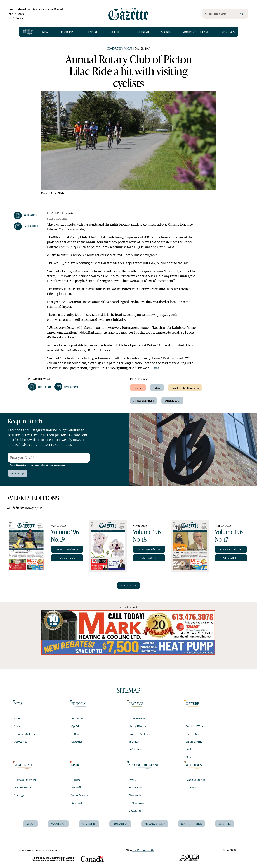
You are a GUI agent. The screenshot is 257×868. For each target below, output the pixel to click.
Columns (77, 742)
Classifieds (135, 795)
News (46, 32)
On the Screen (194, 742)
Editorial (68, 32)
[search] (242, 14)
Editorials (77, 718)
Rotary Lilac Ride (144, 401)
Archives (225, 824)
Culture (116, 32)
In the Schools (80, 795)
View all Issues (128, 585)
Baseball (76, 787)
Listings (19, 795)
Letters (75, 734)
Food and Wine (194, 726)
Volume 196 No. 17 (229, 535)
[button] (25, 216)
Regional (77, 803)
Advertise (89, 824)
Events (133, 780)
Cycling (138, 388)
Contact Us (120, 824)
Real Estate (142, 32)
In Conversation (138, 718)
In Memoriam (137, 803)
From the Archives (139, 734)
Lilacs (157, 388)
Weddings (227, 32)
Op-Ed (75, 726)
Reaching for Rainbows (185, 388)
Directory (191, 787)
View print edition (67, 549)
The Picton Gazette (143, 850)
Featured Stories (195, 780)
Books (189, 749)
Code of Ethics (192, 824)
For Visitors (135, 787)
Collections (135, 749)
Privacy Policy (155, 824)
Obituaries (135, 810)
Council (19, 718)
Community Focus (119, 48)
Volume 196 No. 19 (65, 535)
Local (17, 726)
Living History (137, 726)
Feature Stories (23, 787)
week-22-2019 (172, 401)
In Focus (134, 742)
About (30, 824)
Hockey (76, 780)
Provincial (20, 742)
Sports (166, 32)
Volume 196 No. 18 (147, 535)
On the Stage (193, 734)
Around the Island (196, 32)
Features (93, 32)
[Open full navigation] (28, 32)
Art (188, 718)
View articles (67, 558)
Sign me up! (18, 473)
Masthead (58, 824)
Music (189, 757)
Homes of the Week (25, 780)
